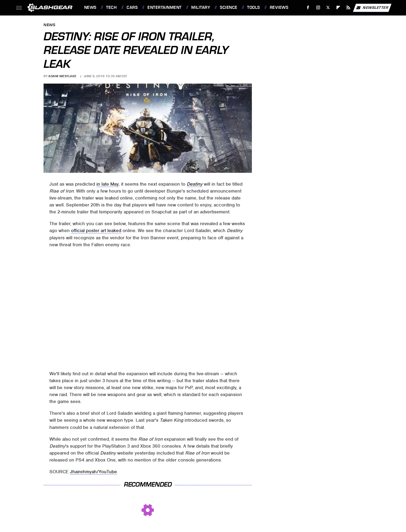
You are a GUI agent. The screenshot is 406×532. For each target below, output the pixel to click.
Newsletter (372, 8)
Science (229, 7)
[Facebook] (308, 8)
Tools (253, 7)
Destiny (195, 184)
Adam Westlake (63, 76)
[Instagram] (318, 8)
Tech (111, 7)
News (90, 7)
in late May (108, 184)
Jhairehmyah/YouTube (93, 472)
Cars (132, 7)
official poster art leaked (96, 230)
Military (201, 7)
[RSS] (348, 8)
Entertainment (165, 7)
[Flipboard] (338, 8)
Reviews (279, 7)
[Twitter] (328, 8)
